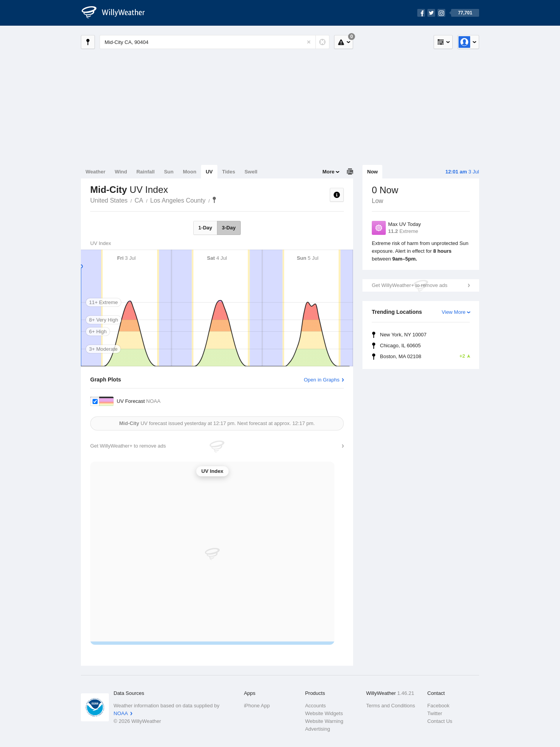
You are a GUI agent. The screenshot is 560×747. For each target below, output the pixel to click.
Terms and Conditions (391, 706)
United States (109, 200)
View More (454, 312)
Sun (169, 172)
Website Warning (324, 721)
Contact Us (440, 721)
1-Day (205, 228)
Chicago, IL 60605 (400, 346)
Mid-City (214, 200)
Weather (95, 172)
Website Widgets (324, 713)
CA (139, 200)
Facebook (438, 706)
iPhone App (257, 706)
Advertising (317, 729)
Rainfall (146, 172)
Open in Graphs (322, 380)
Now (372, 172)
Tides (229, 172)
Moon (190, 172)
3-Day (229, 228)
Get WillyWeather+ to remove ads (409, 285)
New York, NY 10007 (403, 335)
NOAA (121, 713)
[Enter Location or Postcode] (214, 42)
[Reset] (309, 42)
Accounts (315, 706)
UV (209, 172)
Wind (121, 172)
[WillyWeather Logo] (117, 13)
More (328, 172)
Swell (251, 172)
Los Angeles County (178, 200)
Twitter (435, 713)
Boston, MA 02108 (425, 356)
